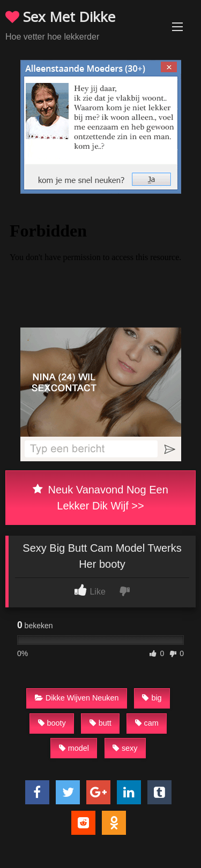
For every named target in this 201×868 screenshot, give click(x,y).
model (74, 748)
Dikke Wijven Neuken (77, 698)
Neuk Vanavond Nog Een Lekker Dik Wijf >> (100, 498)
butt (100, 723)
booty (52, 723)
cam (147, 723)
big (152, 698)
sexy (125, 748)
